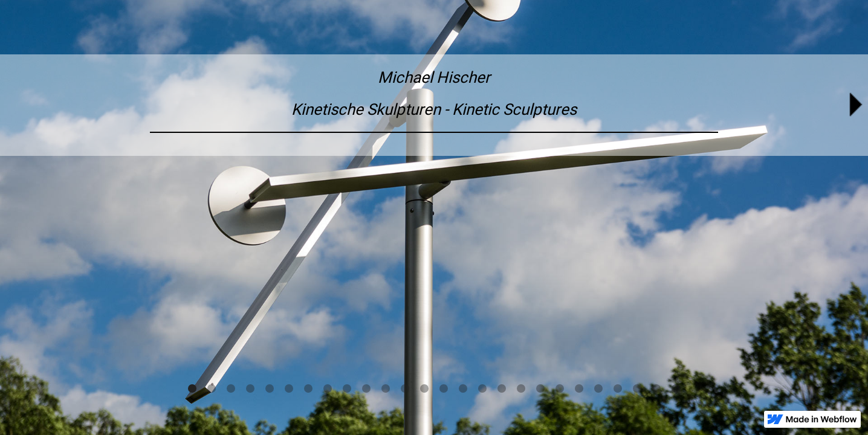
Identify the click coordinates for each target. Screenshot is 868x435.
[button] (192, 388)
